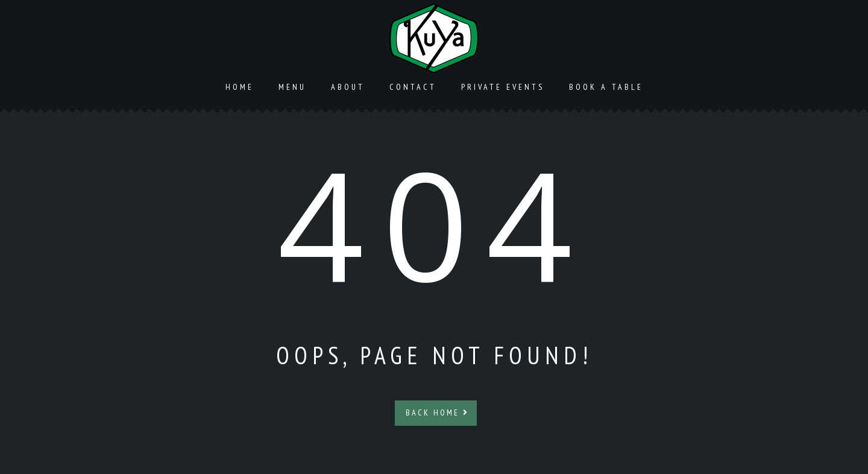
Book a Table (606, 87)
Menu (292, 87)
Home (240, 87)
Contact (413, 87)
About (348, 87)
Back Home (437, 412)
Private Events (503, 87)
